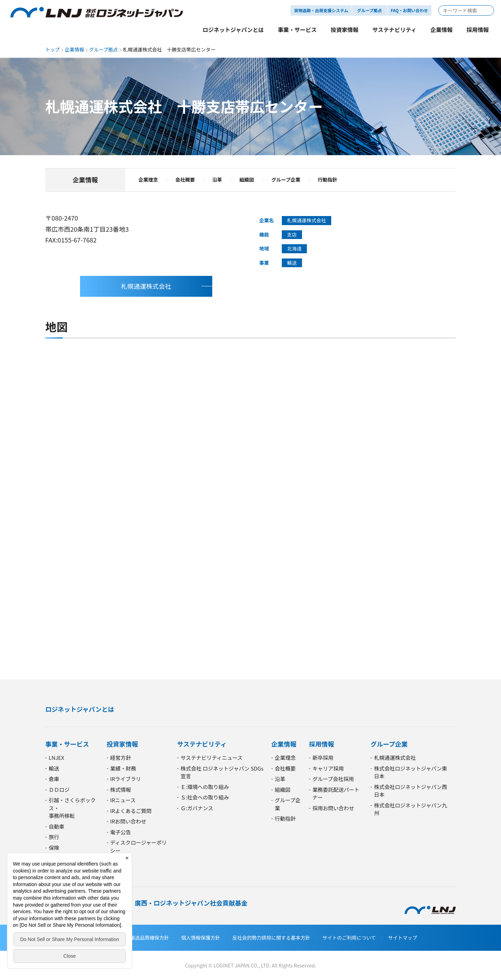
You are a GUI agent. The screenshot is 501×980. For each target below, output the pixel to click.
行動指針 (327, 180)
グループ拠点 (104, 49)
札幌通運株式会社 (146, 286)
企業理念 (148, 180)
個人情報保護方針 (201, 938)
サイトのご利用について (349, 938)
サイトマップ (403, 938)
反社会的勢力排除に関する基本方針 (271, 938)
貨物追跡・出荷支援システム (321, 10)
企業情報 (74, 49)
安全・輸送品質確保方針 (142, 938)
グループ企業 (286, 180)
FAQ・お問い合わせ (409, 10)
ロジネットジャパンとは (80, 709)
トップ (53, 49)
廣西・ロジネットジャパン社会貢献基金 (191, 903)
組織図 (247, 180)
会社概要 (185, 180)
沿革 (217, 180)
